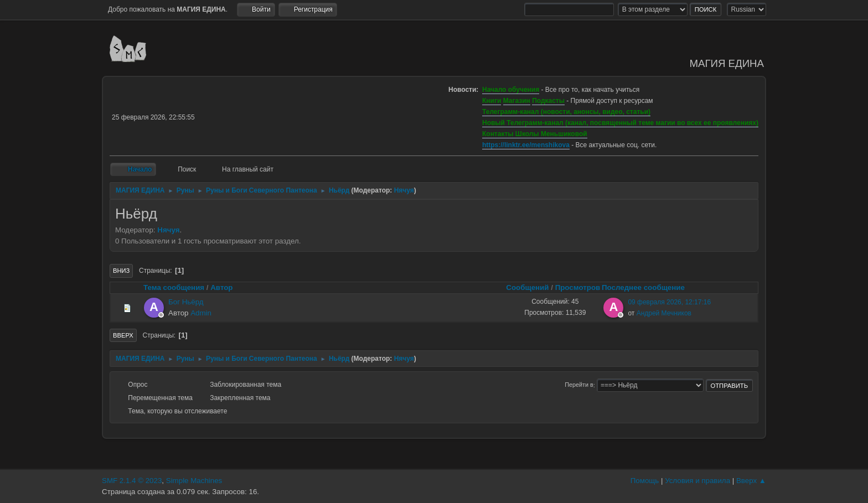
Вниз (121, 271)
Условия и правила (697, 481)
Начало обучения (511, 90)
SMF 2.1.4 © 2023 (132, 481)
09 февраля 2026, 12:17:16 (669, 302)
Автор (221, 287)
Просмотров (578, 287)
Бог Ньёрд (186, 302)
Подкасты (548, 101)
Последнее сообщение (648, 287)
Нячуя (404, 190)
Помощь (645, 481)
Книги (492, 101)
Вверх (123, 335)
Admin (201, 313)
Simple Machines (194, 481)
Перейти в (579, 385)
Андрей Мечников (664, 313)
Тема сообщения (174, 287)
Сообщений (527, 287)
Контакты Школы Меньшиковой (535, 134)
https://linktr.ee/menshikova (526, 145)
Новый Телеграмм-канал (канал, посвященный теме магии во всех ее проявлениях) (620, 123)
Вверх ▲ (751, 481)
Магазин (517, 101)
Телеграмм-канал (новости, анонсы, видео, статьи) (566, 112)
